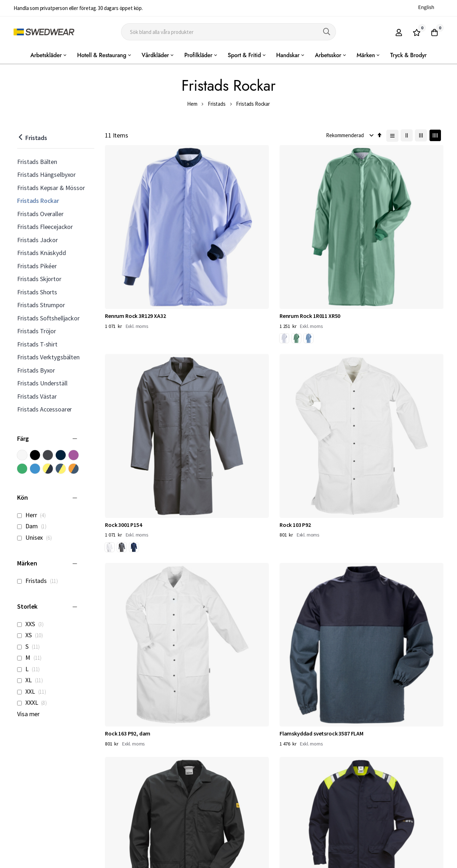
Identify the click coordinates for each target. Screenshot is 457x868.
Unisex (36, 537)
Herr (33, 515)
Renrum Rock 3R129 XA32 (135, 236)
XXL (34, 691)
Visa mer (28, 714)
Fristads (217, 104)
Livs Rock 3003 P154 (216, 495)
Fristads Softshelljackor (48, 318)
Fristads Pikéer (37, 266)
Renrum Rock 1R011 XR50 (222, 236)
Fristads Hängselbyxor (46, 174)
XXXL (34, 702)
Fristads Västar (37, 396)
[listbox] (210, 260)
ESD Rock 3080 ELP (302, 366)
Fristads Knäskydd (41, 253)
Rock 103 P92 (382, 236)
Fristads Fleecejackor (45, 227)
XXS (32, 624)
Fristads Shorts (37, 292)
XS (32, 635)
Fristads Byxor (36, 370)
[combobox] (228, 32)
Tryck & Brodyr (408, 55)
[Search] (327, 32)
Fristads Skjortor (39, 279)
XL (32, 680)
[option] (197, 259)
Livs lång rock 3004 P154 (134, 495)
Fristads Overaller (40, 214)
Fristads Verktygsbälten (48, 357)
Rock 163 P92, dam (128, 366)
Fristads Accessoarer (44, 409)
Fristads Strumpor (41, 305)
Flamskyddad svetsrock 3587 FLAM (227, 370)
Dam (34, 526)
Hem (192, 104)
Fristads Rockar (38, 201)
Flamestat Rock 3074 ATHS (399, 366)
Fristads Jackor (37, 240)
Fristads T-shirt (37, 344)
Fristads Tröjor (37, 331)
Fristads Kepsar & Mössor (51, 188)
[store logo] (44, 32)
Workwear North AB (92, 861)
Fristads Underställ (42, 383)
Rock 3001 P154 (298, 236)
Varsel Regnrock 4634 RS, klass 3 (317, 499)
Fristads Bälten (37, 162)
